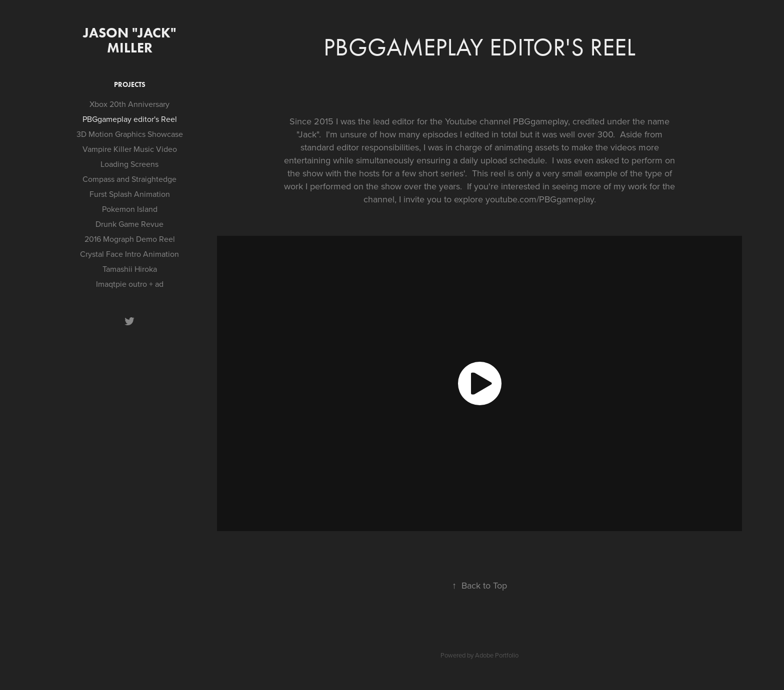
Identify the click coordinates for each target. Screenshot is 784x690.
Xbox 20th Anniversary (129, 104)
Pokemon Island (130, 209)
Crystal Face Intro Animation (129, 254)
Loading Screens (129, 164)
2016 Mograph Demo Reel (130, 239)
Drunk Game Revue (129, 224)
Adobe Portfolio (497, 655)
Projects (130, 85)
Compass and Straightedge (129, 179)
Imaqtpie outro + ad (130, 284)
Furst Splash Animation (130, 194)
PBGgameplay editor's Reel (130, 119)
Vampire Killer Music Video (130, 149)
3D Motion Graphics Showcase (130, 134)
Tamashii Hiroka (130, 269)
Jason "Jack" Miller (131, 40)
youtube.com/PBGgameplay (540, 199)
